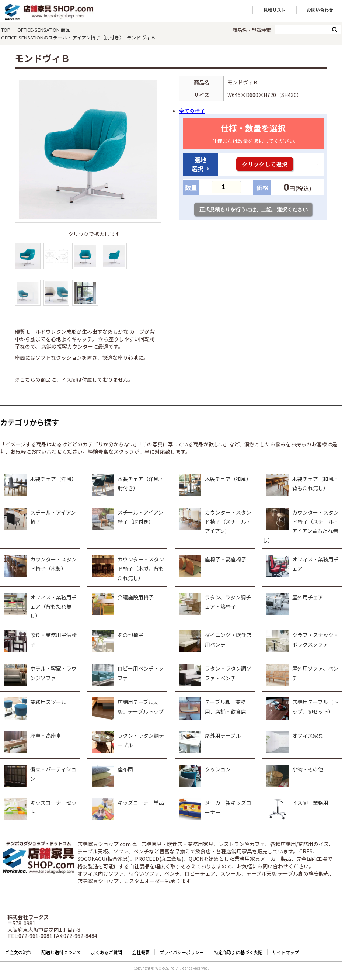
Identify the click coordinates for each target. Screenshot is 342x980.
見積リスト (275, 10)
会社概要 (141, 952)
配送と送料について (61, 952)
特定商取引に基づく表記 (238, 952)
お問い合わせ (320, 10)
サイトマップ (286, 952)
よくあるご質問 (107, 952)
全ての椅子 (192, 111)
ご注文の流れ (18, 952)
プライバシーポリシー (182, 952)
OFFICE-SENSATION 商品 (44, 30)
